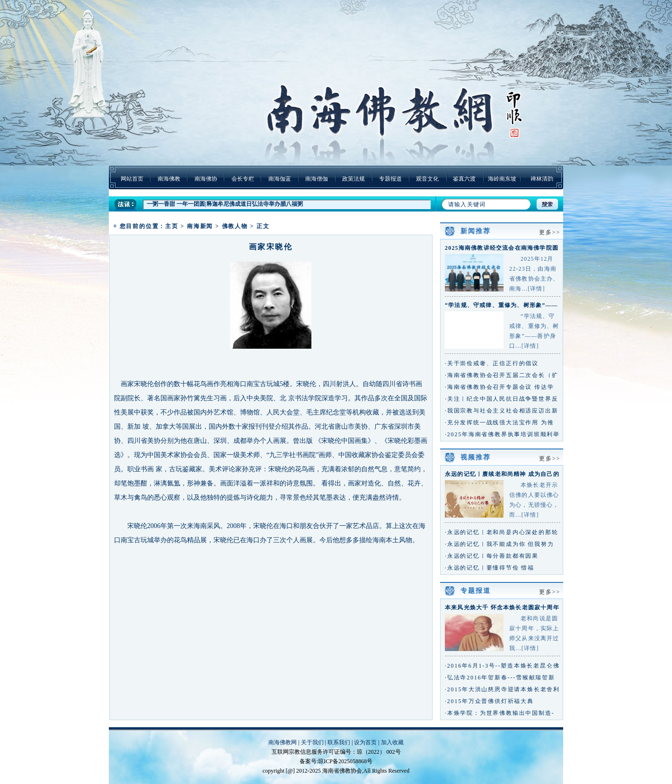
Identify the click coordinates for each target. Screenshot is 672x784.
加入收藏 (392, 742)
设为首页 (365, 742)
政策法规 (354, 179)
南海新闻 (200, 226)
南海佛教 (169, 179)
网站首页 (132, 179)
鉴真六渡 (464, 179)
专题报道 (390, 179)
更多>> (550, 232)
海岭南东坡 (502, 179)
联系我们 (339, 742)
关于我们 (312, 742)
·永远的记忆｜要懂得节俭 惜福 (490, 568)
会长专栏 (243, 179)
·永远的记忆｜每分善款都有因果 (492, 556)
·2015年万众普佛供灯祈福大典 (489, 701)
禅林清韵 (542, 179)
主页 (172, 226)
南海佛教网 (283, 742)
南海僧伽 (317, 179)
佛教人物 (235, 226)
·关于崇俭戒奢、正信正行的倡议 (492, 363)
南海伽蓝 (280, 179)
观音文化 (427, 179)
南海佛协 (206, 179)
